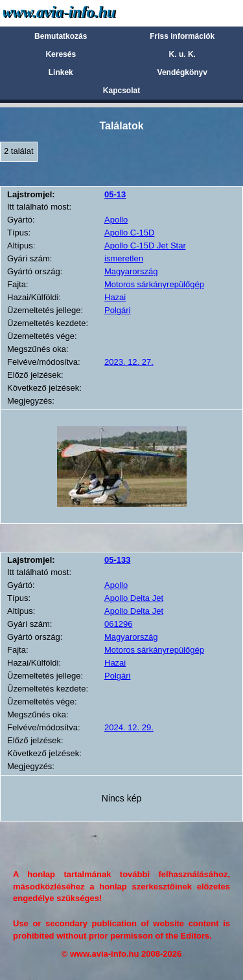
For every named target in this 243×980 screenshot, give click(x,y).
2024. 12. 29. (129, 727)
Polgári (117, 310)
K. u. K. (182, 54)
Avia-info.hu (82, 13)
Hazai (115, 297)
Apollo (116, 220)
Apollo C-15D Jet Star (145, 245)
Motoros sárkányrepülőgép (154, 284)
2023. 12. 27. (129, 362)
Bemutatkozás (61, 36)
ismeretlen (124, 258)
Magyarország (131, 271)
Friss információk (182, 36)
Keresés (61, 54)
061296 (118, 624)
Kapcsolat (121, 91)
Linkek (61, 72)
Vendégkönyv (182, 72)
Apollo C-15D (129, 233)
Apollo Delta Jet (134, 598)
